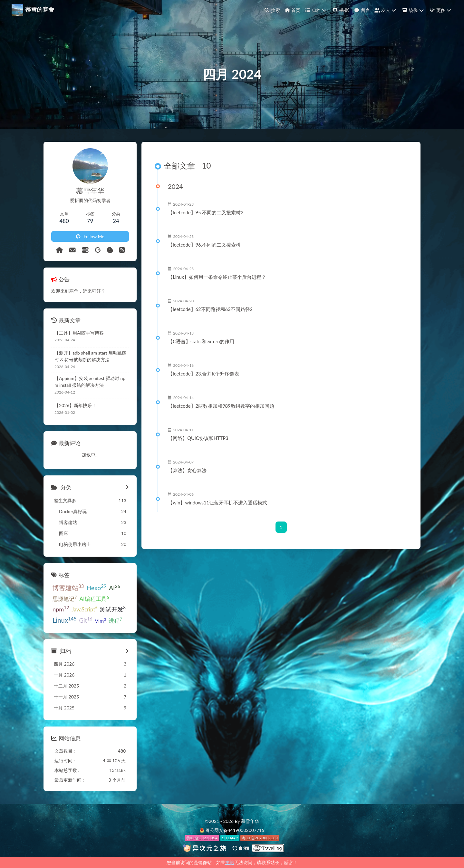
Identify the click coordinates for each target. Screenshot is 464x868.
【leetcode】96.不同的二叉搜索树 (204, 245)
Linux (65, 620)
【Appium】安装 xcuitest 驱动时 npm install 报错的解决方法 (90, 382)
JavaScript (84, 609)
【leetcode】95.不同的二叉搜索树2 (206, 212)
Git (86, 620)
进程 (115, 620)
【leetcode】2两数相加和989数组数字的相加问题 (221, 406)
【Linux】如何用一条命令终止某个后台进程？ (217, 277)
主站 (230, 862)
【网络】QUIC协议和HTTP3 (198, 438)
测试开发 (113, 609)
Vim (100, 620)
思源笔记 (65, 599)
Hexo (96, 587)
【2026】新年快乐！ (75, 405)
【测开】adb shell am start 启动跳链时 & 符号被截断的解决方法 (90, 356)
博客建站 (68, 587)
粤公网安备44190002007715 (235, 830)
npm (61, 609)
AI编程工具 (94, 598)
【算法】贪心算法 (187, 470)
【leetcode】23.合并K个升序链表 (203, 374)
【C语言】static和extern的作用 (201, 341)
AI (115, 587)
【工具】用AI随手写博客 (79, 333)
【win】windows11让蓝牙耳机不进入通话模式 (217, 502)
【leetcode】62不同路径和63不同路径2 (210, 309)
